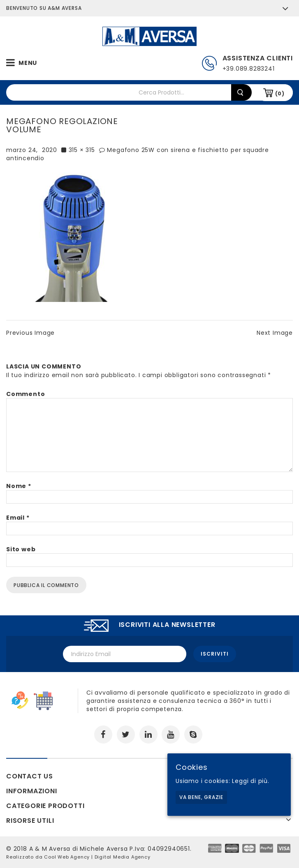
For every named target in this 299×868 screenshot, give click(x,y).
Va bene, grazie (201, 797)
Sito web (21, 549)
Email (18, 518)
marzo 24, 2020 (32, 150)
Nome (19, 486)
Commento (25, 394)
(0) (280, 93)
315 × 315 (82, 150)
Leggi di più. (250, 781)
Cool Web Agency (67, 857)
